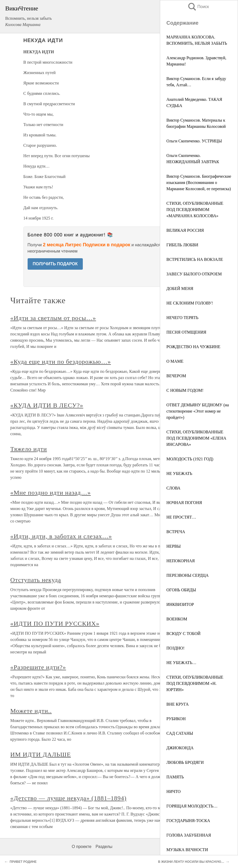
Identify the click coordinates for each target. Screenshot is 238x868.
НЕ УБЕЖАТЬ (179, 473)
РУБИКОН (176, 719)
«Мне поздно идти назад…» (51, 493)
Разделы (104, 847)
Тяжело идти (29, 449)
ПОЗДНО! (176, 648)
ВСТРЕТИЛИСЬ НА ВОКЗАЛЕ (195, 259)
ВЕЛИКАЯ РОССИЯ (185, 230)
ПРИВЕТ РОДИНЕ (23, 862)
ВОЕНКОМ (177, 619)
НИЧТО (174, 791)
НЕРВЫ (174, 546)
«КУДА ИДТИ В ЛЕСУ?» (47, 405)
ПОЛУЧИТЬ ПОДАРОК (55, 264)
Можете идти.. (31, 711)
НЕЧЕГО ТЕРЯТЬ (182, 318)
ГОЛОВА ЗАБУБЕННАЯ (189, 835)
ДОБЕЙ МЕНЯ (180, 289)
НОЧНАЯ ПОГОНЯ (184, 503)
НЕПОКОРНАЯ (181, 561)
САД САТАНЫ (180, 733)
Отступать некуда (36, 580)
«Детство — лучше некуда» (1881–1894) (68, 798)
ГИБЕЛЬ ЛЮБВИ (182, 245)
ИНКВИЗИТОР (180, 604)
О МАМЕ (175, 361)
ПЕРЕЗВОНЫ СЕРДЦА (187, 575)
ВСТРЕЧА (176, 532)
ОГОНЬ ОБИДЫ (181, 590)
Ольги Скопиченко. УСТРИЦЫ (194, 141)
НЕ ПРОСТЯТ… (181, 517)
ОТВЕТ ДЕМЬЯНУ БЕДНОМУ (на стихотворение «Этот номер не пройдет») (198, 411)
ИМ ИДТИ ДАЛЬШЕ (41, 754)
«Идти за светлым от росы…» (53, 318)
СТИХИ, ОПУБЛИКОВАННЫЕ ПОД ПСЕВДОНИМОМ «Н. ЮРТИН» (195, 683)
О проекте (82, 847)
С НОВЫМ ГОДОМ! (185, 390)
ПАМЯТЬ (175, 777)
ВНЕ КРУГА (178, 704)
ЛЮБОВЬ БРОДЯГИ (185, 762)
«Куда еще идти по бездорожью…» (61, 362)
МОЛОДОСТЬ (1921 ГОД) (190, 459)
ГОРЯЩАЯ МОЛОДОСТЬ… (192, 806)
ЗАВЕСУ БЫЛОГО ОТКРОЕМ (194, 274)
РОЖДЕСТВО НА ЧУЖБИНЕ (193, 347)
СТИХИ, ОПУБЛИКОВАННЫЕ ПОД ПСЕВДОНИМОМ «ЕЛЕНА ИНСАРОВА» (196, 438)
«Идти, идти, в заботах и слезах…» (61, 536)
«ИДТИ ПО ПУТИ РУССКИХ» (55, 624)
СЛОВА (173, 488)
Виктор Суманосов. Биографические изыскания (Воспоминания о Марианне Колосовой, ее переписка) (199, 183)
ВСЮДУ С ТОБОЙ (183, 634)
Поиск (198, 7)
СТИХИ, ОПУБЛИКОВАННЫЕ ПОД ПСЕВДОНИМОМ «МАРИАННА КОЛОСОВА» (195, 210)
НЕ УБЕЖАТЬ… (181, 663)
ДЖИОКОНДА (180, 748)
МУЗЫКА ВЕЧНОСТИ (187, 850)
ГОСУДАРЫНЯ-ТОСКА (188, 821)
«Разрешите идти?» (38, 667)
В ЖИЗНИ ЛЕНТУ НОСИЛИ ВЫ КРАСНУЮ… (191, 862)
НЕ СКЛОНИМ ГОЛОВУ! (190, 303)
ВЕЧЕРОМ (176, 376)
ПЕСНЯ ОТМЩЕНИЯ (186, 332)
